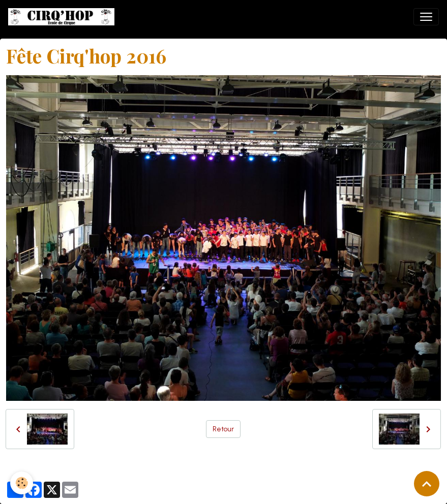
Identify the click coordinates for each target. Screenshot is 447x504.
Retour (223, 429)
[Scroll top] (427, 484)
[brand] (63, 17)
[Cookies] (22, 483)
